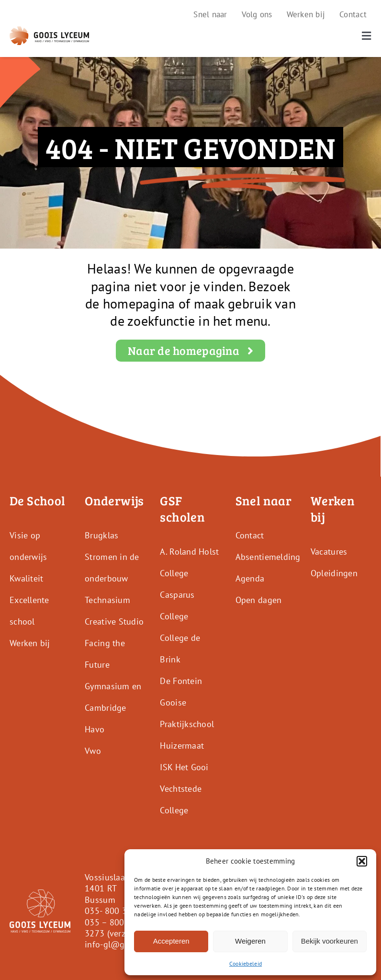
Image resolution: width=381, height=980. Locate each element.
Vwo (93, 751)
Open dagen (259, 600)
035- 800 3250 (113, 911)
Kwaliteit (26, 578)
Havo (95, 729)
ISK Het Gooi (184, 767)
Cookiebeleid (246, 963)
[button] (362, 861)
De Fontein (181, 681)
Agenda (250, 578)
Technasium (107, 600)
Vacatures (329, 552)
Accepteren (171, 941)
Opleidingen (334, 573)
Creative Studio (114, 621)
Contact (250, 535)
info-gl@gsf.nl (113, 944)
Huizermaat (182, 746)
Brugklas (101, 535)
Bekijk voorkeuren (330, 941)
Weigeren (250, 941)
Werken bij (30, 643)
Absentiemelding (268, 557)
